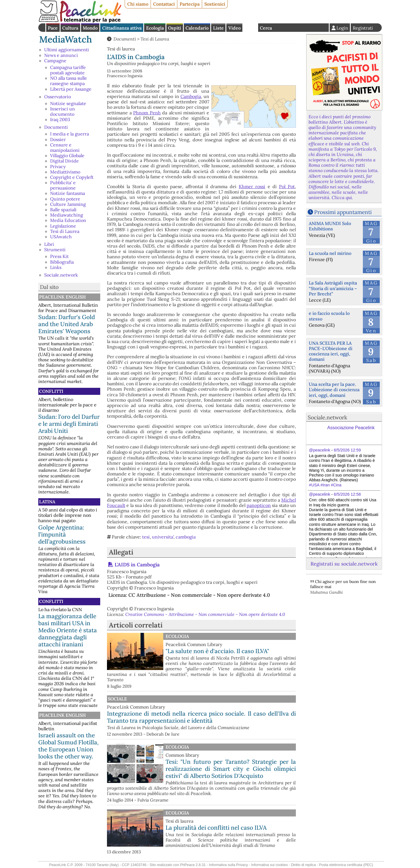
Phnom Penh (147, 113)
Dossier (58, 139)
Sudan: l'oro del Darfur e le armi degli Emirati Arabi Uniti (69, 424)
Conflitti (51, 391)
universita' (163, 537)
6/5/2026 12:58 (347, 494)
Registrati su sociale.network (344, 564)
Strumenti (55, 250)
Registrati (363, 28)
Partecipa (190, 4)
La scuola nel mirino (330, 253)
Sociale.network (61, 275)
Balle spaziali (63, 210)
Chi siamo (138, 4)
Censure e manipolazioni (65, 147)
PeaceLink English (62, 297)
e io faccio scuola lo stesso (329, 316)
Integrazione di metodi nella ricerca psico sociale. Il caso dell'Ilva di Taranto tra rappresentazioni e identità (201, 717)
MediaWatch (66, 39)
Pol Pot (287, 186)
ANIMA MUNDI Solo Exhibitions (330, 226)
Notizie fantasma (68, 193)
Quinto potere (65, 199)
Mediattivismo (65, 172)
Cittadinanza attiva (122, 28)
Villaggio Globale (67, 155)
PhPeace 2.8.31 (193, 865)
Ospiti (175, 28)
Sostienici (215, 4)
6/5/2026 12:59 (347, 450)
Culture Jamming (68, 204)
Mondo (90, 28)
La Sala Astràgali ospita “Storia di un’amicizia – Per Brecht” (333, 288)
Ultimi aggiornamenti (67, 50)
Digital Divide (64, 161)
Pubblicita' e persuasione (63, 185)
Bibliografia (62, 262)
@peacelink (320, 450)
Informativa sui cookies (269, 865)
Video (234, 28)
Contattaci (164, 4)
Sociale (117, 699)
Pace (53, 28)
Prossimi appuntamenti (343, 212)
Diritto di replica (303, 865)
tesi (146, 537)
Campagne (55, 61)
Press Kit (59, 256)
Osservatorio (58, 97)
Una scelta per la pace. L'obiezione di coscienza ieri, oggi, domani (334, 390)
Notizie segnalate (68, 103)
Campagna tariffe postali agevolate (68, 70)
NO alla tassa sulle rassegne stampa (69, 81)
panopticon (259, 505)
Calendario (197, 28)
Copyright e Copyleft (72, 177)
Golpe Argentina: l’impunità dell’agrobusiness (62, 534)
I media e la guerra (70, 134)
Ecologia (155, 28)
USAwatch (61, 237)
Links (56, 267)
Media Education (68, 220)
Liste (218, 28)
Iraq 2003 (60, 119)
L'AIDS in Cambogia (137, 565)
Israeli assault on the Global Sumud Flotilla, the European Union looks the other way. (68, 746)
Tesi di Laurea (65, 231)
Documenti (56, 127)
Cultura (70, 28)
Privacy (58, 166)
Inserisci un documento (62, 111)
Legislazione (63, 226)
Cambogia (191, 96)
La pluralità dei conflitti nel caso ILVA (216, 828)
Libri (49, 244)
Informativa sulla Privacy (228, 865)
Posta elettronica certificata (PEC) (346, 865)
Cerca (266, 28)
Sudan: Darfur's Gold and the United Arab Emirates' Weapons (67, 324)
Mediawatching (67, 215)
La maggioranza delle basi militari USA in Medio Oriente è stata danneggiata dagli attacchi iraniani (68, 630)
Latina (47, 502)
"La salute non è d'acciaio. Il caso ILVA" (217, 651)
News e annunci (61, 55)
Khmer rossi (252, 186)
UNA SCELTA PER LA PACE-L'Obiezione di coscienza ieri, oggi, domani (331, 351)
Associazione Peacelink (351, 428)
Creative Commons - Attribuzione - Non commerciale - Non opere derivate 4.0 (205, 614)
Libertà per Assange (71, 89)
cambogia (186, 537)
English (250, 28)
